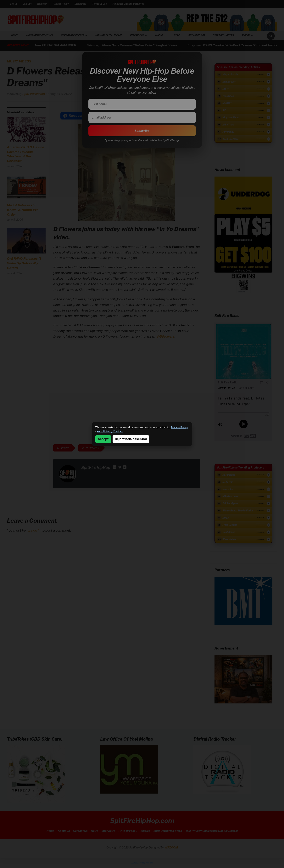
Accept (103, 439)
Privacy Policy (179, 427)
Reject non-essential (131, 439)
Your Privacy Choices (110, 431)
